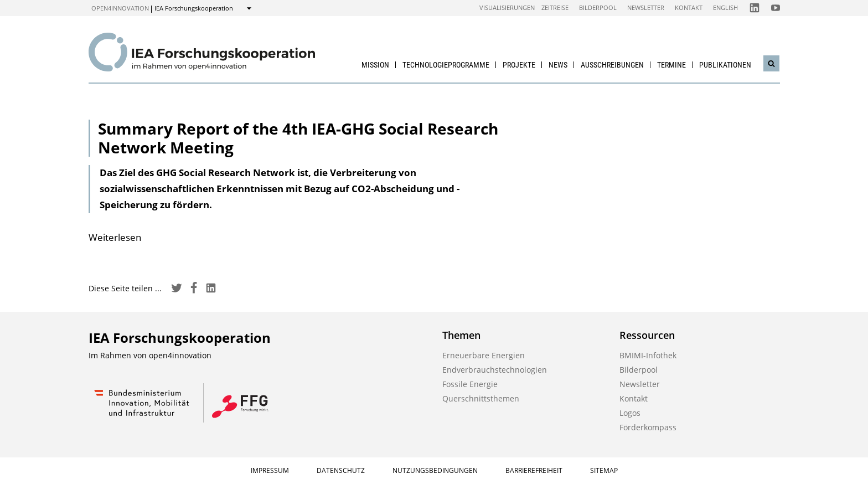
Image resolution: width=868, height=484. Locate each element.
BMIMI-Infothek (648, 355)
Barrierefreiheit (534, 470)
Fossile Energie (470, 384)
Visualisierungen (507, 7)
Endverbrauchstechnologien (495, 370)
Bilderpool (598, 7)
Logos (630, 413)
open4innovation (120, 8)
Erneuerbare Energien (484, 355)
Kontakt (689, 7)
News (558, 65)
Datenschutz (341, 470)
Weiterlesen (115, 237)
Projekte (519, 65)
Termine (671, 65)
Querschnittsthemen (481, 398)
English (725, 7)
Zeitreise (555, 7)
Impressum (270, 470)
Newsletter (646, 7)
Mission (375, 65)
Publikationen (725, 65)
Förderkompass (648, 427)
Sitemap (604, 470)
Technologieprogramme (446, 65)
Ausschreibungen (612, 65)
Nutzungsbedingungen (435, 470)
